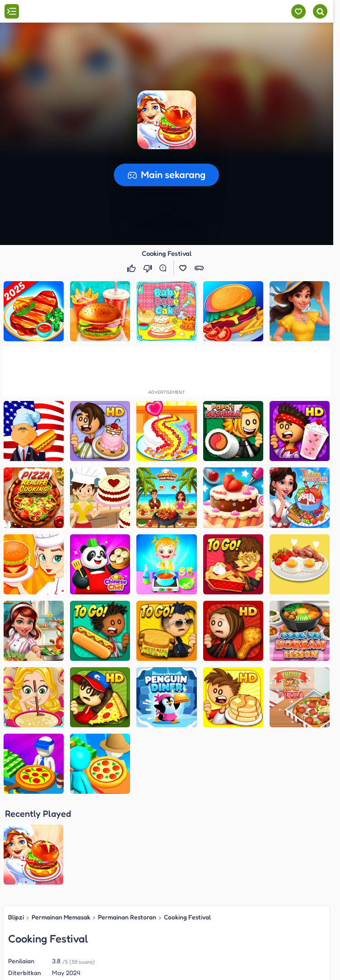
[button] (167, 120)
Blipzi (16, 828)
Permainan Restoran (127, 828)
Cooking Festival (187, 828)
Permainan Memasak (61, 828)
